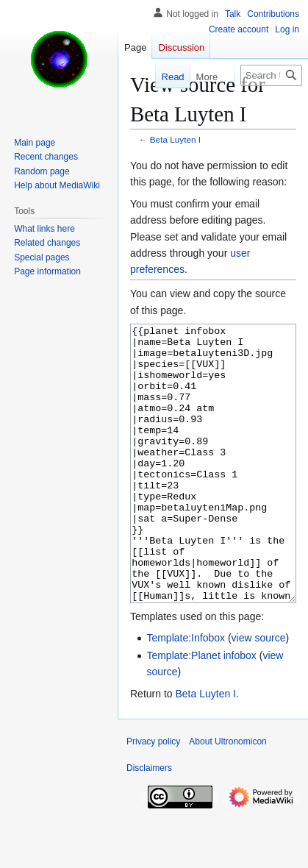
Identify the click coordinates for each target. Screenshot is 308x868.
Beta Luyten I (175, 139)
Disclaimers (149, 823)
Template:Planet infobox (201, 711)
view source (259, 693)
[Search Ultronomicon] (271, 75)
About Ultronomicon (228, 797)
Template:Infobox (186, 693)
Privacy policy (153, 797)
